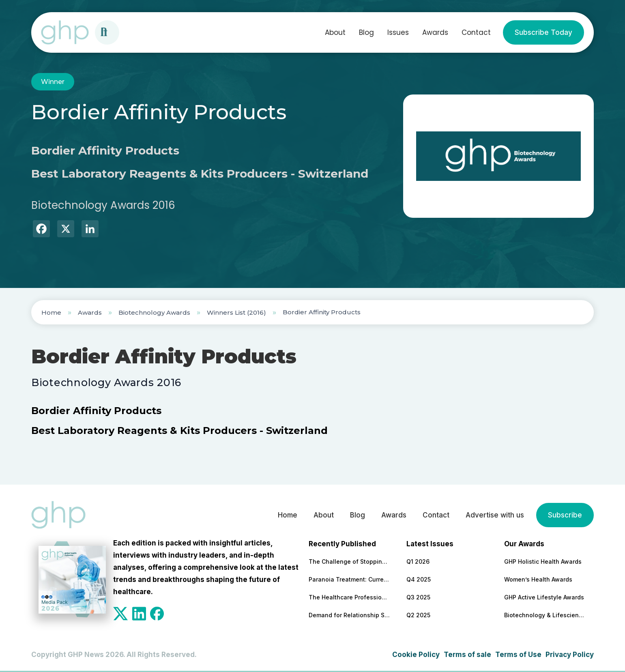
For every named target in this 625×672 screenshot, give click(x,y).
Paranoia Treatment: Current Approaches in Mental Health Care (349, 579)
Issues (398, 32)
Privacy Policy (570, 655)
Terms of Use (518, 655)
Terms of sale (467, 655)
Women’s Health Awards (538, 579)
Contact (476, 32)
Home (51, 312)
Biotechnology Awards (154, 312)
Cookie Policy (416, 655)
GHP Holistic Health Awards (543, 561)
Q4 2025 (419, 579)
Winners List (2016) (236, 312)
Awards (435, 32)
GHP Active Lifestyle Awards (544, 597)
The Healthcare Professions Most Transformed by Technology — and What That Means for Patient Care (349, 597)
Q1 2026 (418, 561)
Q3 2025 (418, 597)
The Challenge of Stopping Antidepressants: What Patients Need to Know (349, 561)
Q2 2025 (418, 615)
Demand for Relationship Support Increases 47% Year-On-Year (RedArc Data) (349, 615)
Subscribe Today (543, 32)
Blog (366, 32)
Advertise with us (495, 515)
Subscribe (565, 515)
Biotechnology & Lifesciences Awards (545, 615)
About (335, 32)
